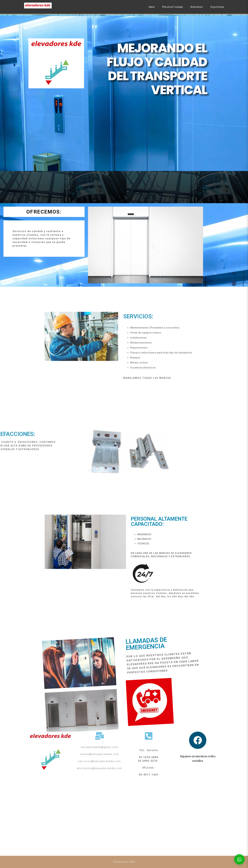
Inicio (152, 7)
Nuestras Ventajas (173, 7)
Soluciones (197, 7)
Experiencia (217, 7)
